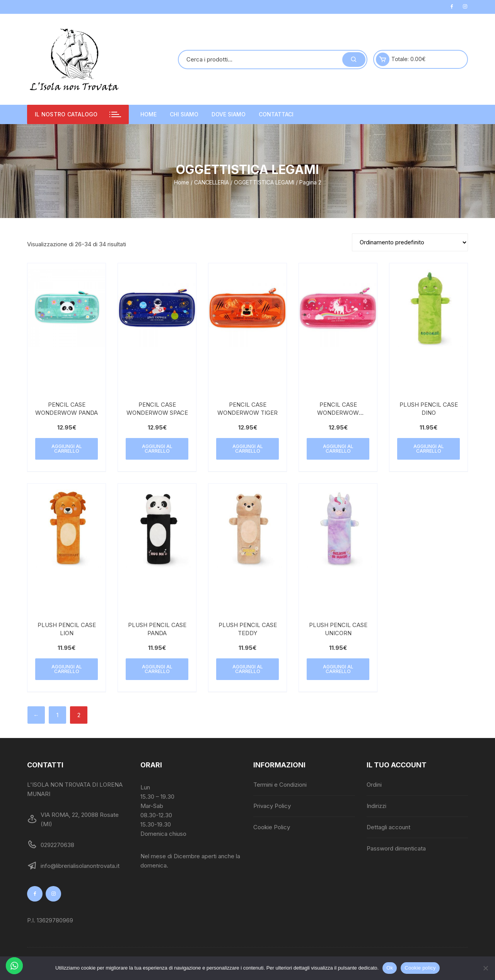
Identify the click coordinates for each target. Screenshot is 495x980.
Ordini (374, 785)
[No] (485, 968)
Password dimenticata (396, 848)
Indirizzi (376, 806)
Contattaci (276, 114)
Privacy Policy (272, 806)
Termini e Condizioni (280, 785)
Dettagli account (388, 827)
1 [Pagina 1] (57, 715)
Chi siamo (184, 114)
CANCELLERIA (212, 182)
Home (148, 114)
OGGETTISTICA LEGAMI (264, 182)
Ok (390, 968)
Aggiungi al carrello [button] (67, 449)
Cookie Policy (272, 827)
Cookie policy (420, 968)
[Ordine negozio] (410, 242)
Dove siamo (229, 114)
